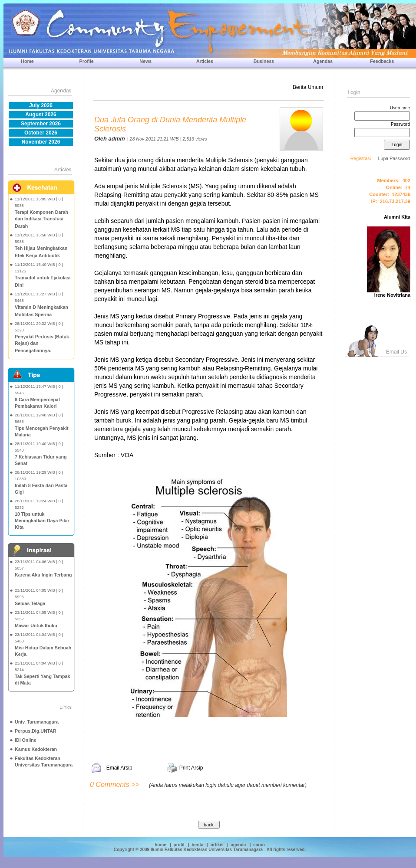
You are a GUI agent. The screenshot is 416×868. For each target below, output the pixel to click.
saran (259, 845)
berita (197, 845)
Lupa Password (394, 158)
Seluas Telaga (30, 603)
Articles (205, 61)
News (145, 61)
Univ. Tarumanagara (37, 722)
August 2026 (41, 115)
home (160, 845)
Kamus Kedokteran (36, 749)
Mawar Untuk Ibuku (36, 626)
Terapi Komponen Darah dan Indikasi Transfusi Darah (41, 219)
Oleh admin (110, 139)
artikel (217, 845)
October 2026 (41, 133)
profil (179, 845)
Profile (87, 61)
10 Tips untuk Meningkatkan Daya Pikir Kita (42, 521)
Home (27, 61)
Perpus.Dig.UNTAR (36, 731)
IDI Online (26, 740)
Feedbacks (382, 61)
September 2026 (41, 124)
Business (264, 61)
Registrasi (361, 158)
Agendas (323, 61)
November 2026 (41, 142)
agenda (238, 845)
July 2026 (41, 105)
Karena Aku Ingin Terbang (43, 575)
